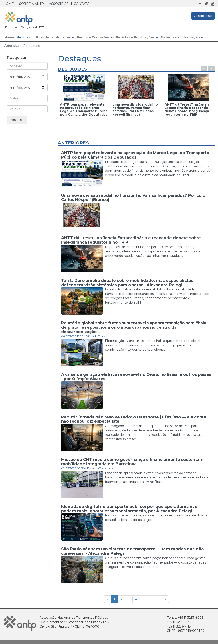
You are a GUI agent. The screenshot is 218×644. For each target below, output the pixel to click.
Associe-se (59, 4)
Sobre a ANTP (31, 4)
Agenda (11, 46)
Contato (82, 4)
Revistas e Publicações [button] (137, 37)
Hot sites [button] (65, 37)
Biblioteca (45, 37)
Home (9, 4)
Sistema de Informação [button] (182, 37)
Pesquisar (17, 120)
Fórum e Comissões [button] (95, 37)
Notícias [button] (25, 37)
